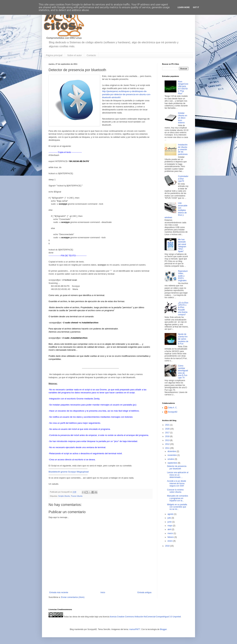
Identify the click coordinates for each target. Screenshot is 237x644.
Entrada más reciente (59, 592)
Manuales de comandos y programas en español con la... (178, 498)
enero (170, 541)
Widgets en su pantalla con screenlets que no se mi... (177, 507)
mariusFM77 (135, 629)
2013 (168, 440)
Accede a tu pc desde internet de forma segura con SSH (177, 483)
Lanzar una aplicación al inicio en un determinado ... (178, 475)
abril (170, 529)
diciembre (172, 451)
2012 (168, 444)
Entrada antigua (144, 592)
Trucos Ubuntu (77, 496)
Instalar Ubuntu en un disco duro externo (183, 118)
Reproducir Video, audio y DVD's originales (183, 276)
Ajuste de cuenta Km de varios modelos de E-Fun (183, 339)
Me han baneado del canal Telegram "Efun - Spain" (182, 245)
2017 (168, 433)
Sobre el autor (75, 55)
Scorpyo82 (173, 412)
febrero (171, 537)
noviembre (172, 455)
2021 (168, 425)
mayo (170, 526)
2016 (168, 436)
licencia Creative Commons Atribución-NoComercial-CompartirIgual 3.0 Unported (145, 617)
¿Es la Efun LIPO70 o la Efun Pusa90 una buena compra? (183, 309)
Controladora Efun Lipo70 (183, 179)
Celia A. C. (173, 408)
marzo (171, 533)
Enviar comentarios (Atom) (73, 597)
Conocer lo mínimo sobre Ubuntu (175, 491)
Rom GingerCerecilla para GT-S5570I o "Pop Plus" (183, 88)
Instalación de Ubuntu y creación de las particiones (183, 149)
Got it (196, 7)
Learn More (184, 7)
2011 (168, 448)
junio (170, 522)
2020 (168, 429)
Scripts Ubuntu (64, 496)
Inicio (103, 592)
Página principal (54, 55)
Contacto (91, 55)
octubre (171, 459)
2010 (168, 546)
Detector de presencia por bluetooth (177, 467)
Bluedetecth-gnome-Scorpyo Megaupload (69, 472)
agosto (171, 514)
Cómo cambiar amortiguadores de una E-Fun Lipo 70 (183, 372)
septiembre (173, 463)
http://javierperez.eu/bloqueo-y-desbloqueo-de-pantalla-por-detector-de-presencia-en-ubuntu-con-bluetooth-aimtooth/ (126, 94)
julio (170, 518)
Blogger (163, 629)
